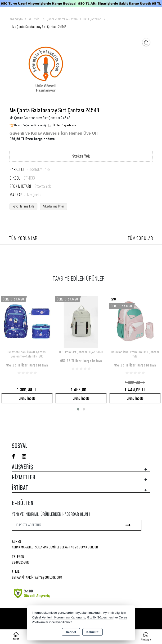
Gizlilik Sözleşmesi (100, 617)
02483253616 (21, 562)
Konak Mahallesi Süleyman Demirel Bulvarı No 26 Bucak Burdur (55, 547)
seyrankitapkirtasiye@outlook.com (37, 578)
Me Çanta (34, 195)
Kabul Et (92, 632)
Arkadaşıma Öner (53, 207)
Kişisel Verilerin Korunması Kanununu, (59, 617)
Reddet (71, 632)
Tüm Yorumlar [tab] (23, 238)
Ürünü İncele (27, 398)
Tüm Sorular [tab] (140, 238)
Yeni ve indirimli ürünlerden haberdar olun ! (51, 515)
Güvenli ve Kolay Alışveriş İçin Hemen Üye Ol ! (54, 133)
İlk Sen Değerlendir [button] (62, 126)
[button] (78, 409)
